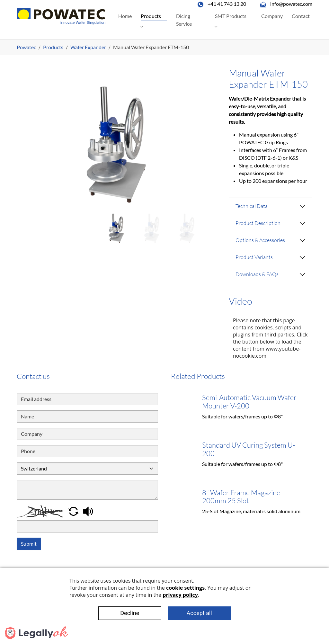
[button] (74, 510)
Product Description (258, 223)
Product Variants (254, 257)
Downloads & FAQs (257, 274)
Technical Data (252, 206)
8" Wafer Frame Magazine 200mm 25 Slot (241, 497)
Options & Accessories (260, 240)
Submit (29, 544)
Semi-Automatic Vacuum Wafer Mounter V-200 (249, 402)
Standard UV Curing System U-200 (249, 449)
